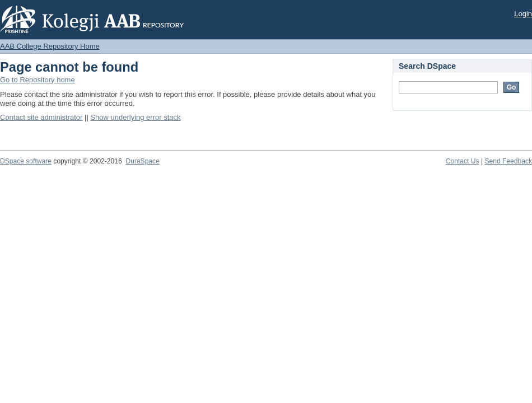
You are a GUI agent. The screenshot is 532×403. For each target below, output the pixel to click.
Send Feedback (508, 161)
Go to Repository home (38, 80)
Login (523, 14)
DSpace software (26, 161)
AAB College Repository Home (50, 46)
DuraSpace (142, 161)
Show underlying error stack (135, 117)
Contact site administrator (41, 117)
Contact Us (463, 161)
